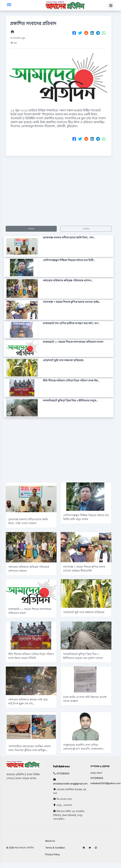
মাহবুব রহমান (96, 773)
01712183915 (63, 774)
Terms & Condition (55, 848)
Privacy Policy (53, 854)
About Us (50, 841)
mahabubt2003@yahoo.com (105, 783)
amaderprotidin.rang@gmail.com (70, 784)
